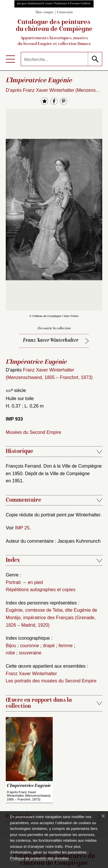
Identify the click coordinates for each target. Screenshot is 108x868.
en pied (35, 582)
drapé (49, 646)
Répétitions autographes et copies (41, 590)
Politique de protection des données (39, 858)
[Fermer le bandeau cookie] (103, 816)
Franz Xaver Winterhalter (51, 340)
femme (66, 646)
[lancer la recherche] (95, 59)
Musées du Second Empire (33, 432)
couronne (30, 646)
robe (10, 653)
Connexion (65, 13)
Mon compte (45, 13)
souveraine (30, 653)
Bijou (11, 646)
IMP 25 (22, 528)
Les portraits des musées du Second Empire (51, 681)
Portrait (13, 582)
